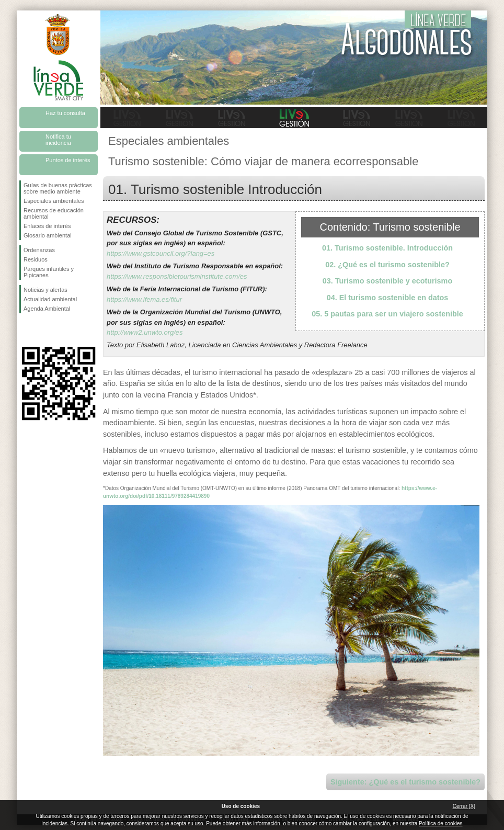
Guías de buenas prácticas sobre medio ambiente (58, 188)
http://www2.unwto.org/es (145, 332)
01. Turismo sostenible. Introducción (387, 248)
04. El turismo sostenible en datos (388, 298)
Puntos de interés (68, 160)
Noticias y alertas (45, 290)
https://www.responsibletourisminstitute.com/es (177, 276)
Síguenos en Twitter (43, 330)
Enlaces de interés (47, 226)
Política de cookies (440, 823)
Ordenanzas (39, 250)
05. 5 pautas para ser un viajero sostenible (387, 314)
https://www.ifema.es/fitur (144, 299)
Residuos (36, 259)
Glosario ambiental (48, 235)
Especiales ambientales (54, 201)
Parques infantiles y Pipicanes (49, 272)
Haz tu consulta (65, 113)
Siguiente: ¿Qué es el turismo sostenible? (405, 782)
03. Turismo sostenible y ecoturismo (387, 281)
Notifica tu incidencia (58, 140)
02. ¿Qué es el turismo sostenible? (387, 265)
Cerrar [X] (464, 806)
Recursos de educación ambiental (54, 213)
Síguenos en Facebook (26, 330)
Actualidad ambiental (50, 299)
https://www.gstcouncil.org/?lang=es (161, 253)
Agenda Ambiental (47, 309)
